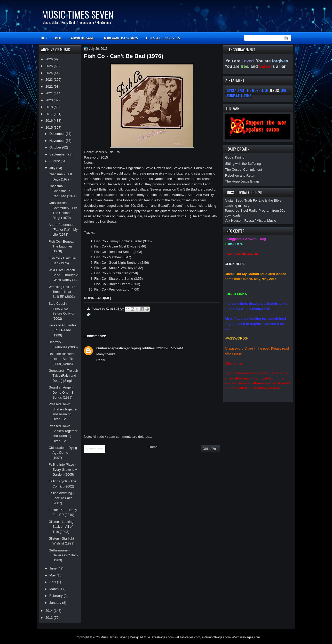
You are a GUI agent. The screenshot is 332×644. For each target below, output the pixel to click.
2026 (50, 59)
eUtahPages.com (188, 637)
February (56, 596)
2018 (50, 107)
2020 (50, 100)
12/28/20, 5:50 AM (170, 348)
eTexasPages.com (161, 637)
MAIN (44, 38)
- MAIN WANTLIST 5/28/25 (120, 38)
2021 (50, 93)
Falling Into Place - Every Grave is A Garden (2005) (63, 469)
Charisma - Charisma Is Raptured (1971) (63, 191)
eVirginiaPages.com (246, 637)
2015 (50, 127)
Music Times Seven (78, 14)
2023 (50, 80)
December (57, 134)
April (53, 582)
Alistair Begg (234, 200)
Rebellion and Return (241, 175)
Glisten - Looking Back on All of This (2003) (61, 527)
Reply (101, 360)
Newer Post (95, 449)
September (58, 154)
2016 (50, 121)
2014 (50, 611)
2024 (50, 73)
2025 (50, 66)
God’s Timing (235, 157)
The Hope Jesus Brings (242, 181)
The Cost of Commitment (244, 170)
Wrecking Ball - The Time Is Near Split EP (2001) (63, 292)
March (54, 589)
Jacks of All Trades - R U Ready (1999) (62, 330)
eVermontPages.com (216, 637)
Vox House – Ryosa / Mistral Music (250, 221)
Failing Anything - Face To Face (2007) (61, 498)
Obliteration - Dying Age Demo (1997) (63, 453)
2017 (50, 114)
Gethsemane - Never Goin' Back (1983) (63, 555)
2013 (50, 618)
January (56, 603)
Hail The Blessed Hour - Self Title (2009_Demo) (62, 359)
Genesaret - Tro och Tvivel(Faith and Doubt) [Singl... (63, 376)
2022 (50, 86)
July (53, 168)
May (53, 575)
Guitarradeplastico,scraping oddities (125, 348)
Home (153, 447)
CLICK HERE (235, 264)
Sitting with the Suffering (243, 164)
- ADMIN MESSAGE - (82, 38)
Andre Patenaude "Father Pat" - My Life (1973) (63, 230)
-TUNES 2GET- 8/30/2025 (162, 38)
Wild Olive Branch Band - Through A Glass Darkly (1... (63, 275)
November (57, 141)
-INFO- (58, 38)
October (56, 147)
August (55, 161)
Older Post (211, 449)
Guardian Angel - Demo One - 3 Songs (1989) (61, 392)
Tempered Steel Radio (241, 210)
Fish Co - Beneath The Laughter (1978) (62, 246)
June (53, 568)
